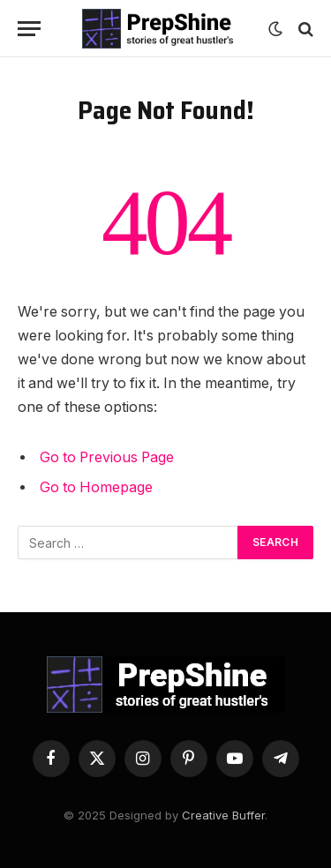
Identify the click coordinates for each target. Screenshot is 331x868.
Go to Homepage (96, 487)
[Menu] (29, 29)
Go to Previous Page (107, 457)
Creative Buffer (223, 815)
